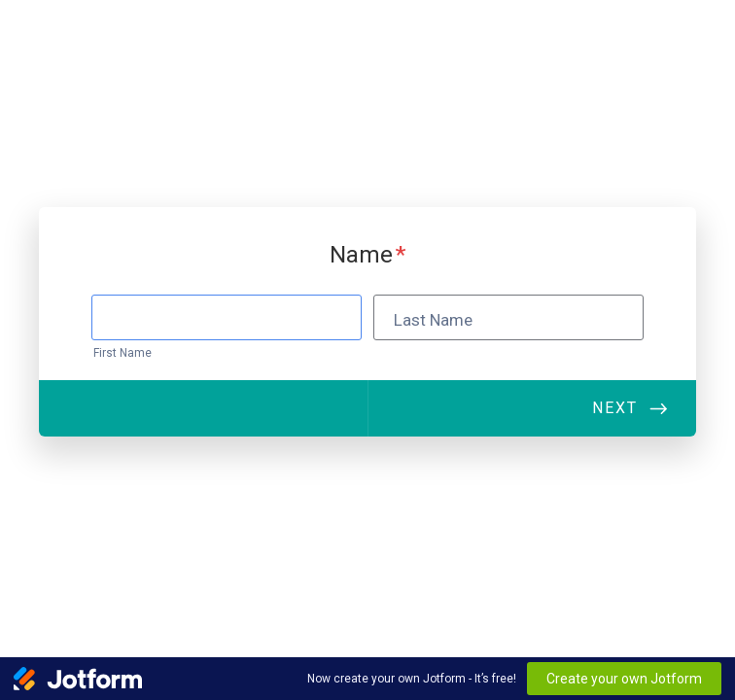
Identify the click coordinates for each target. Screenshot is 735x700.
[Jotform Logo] (78, 679)
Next (615, 408)
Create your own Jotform (624, 679)
